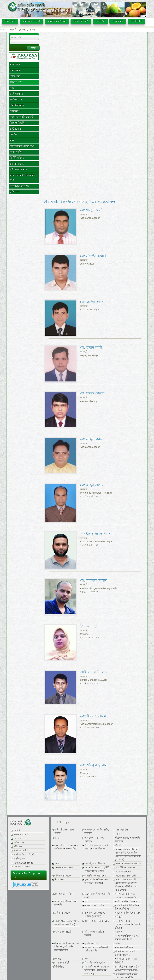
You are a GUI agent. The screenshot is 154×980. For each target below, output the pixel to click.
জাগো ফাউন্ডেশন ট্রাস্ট (126, 876)
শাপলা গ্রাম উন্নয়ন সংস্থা (126, 959)
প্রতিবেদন (15, 192)
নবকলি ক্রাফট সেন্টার (94, 905)
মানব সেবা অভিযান (124, 947)
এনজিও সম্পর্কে (32, 21)
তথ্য (12, 88)
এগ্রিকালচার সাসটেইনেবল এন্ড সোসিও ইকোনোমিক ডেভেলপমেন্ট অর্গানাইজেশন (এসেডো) (128, 854)
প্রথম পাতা (15, 65)
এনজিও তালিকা (57, 21)
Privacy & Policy (22, 867)
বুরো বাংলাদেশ (91, 943)
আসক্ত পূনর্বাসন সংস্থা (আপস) (94, 840)
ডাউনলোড (16, 129)
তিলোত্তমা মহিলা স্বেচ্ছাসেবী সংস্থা (97, 896)
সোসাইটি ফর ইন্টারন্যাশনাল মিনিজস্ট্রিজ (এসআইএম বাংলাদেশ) (97, 970)
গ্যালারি (100, 21)
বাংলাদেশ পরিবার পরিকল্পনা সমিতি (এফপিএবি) (128, 938)
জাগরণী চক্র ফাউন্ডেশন (95, 876)
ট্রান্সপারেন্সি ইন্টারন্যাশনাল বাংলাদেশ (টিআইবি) (96, 881)
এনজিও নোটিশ (21, 851)
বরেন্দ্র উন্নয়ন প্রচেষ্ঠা (63, 932)
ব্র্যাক (117, 943)
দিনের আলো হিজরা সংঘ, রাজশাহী (66, 903)
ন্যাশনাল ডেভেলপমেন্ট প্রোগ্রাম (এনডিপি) (95, 915)
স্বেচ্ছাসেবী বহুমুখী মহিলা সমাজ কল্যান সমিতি (126, 976)
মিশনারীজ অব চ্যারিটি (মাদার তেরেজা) (125, 953)
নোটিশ (13, 135)
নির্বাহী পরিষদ (17, 158)
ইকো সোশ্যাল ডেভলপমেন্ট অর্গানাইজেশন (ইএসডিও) (66, 847)
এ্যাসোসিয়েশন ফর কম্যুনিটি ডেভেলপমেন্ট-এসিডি (97, 869)
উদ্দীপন (119, 845)
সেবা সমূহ (118, 21)
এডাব (57, 864)
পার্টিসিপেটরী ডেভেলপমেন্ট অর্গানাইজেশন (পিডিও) (67, 923)
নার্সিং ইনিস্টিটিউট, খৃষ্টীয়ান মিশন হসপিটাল (127, 907)
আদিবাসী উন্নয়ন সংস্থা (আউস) (64, 831)
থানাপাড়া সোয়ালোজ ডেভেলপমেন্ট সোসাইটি (126, 896)
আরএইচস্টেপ (121, 830)
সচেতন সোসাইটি (62, 963)
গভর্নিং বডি (16, 152)
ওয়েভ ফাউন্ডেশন (123, 872)
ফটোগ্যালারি (16, 94)
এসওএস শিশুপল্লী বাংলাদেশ (128, 864)
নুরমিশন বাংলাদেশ (62, 913)
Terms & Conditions (23, 863)
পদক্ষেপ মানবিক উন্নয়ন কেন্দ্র (128, 913)
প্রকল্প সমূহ (15, 76)
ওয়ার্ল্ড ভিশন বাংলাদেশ (125, 868)
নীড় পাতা (10, 21)
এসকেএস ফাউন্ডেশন (64, 868)
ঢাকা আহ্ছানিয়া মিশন (64, 894)
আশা (117, 834)
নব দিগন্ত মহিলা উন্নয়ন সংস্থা (128, 901)
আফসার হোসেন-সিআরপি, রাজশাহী (97, 831)
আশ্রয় (57, 838)
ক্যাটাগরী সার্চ (81, 21)
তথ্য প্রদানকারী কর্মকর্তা (22, 117)
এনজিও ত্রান (19, 859)
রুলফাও (58, 959)
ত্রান (12, 140)
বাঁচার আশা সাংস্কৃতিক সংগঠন (94, 934)
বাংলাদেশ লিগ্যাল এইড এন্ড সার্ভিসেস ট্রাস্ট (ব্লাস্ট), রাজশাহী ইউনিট (67, 947)
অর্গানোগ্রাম (16, 100)
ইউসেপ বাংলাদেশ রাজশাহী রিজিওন (127, 840)
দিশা (86, 901)
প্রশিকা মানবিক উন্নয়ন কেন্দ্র (97, 921)
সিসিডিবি (119, 963)
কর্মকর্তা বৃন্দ (16, 82)
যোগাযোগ (136, 21)
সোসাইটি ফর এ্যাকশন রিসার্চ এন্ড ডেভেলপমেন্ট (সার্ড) (128, 968)
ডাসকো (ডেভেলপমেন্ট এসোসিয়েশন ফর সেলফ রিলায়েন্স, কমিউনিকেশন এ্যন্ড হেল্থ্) (126, 885)
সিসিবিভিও (59, 967)
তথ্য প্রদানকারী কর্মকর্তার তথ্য (22, 178)
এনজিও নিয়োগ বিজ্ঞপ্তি (24, 855)
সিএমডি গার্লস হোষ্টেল (95, 963)
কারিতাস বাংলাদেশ (63, 876)
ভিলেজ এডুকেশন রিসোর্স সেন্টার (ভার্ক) (96, 949)
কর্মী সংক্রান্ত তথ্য (18, 170)
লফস (87, 959)
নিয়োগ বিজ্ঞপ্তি (17, 123)
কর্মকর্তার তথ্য (17, 164)
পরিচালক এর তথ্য (19, 186)
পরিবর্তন (119, 917)
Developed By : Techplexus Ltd (26, 875)
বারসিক (119, 932)
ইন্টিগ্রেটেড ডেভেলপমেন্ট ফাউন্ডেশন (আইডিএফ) (96, 847)
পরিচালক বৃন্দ (17, 105)
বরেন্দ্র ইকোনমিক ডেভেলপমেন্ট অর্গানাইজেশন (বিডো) (128, 924)
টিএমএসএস (60, 880)
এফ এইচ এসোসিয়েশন (95, 864)
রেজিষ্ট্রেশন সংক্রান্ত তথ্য (22, 146)
